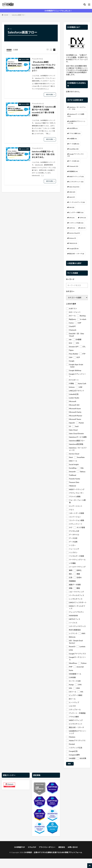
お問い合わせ (73, 847)
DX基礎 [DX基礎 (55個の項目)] (73, 139)
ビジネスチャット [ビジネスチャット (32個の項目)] (76, 182)
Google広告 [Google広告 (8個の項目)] (74, 249)
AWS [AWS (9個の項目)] (83, 228)
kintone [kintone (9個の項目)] (72, 238)
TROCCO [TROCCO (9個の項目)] (73, 243)
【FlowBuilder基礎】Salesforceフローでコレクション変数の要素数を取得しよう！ (44, 66)
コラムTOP (32, 847)
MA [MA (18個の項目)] (72, 207)
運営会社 (62, 847)
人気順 (15, 50)
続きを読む (50, 95)
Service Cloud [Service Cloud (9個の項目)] (74, 233)
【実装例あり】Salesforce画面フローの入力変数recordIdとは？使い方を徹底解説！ (44, 111)
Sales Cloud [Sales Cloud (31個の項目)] (74, 187)
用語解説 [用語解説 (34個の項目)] (73, 171)
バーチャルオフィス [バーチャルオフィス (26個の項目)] (77, 202)
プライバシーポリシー (47, 847)
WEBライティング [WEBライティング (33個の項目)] (76, 177)
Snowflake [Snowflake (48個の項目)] (74, 149)
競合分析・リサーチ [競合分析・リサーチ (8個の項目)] (77, 254)
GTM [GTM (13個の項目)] (83, 218)
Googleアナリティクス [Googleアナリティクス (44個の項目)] (75, 155)
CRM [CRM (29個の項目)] (72, 192)
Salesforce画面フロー (19, 15)
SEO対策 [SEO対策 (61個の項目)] (73, 128)
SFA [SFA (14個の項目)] (72, 218)
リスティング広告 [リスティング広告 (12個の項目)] (76, 223)
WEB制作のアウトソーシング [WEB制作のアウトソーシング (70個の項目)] (76, 122)
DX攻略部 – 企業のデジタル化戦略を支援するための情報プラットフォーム (53, 852)
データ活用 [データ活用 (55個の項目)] (74, 144)
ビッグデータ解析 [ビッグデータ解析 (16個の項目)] (76, 212)
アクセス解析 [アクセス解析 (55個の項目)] (75, 133)
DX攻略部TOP (20, 847)
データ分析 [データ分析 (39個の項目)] (74, 161)
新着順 (9, 50)
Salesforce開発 (25, 60)
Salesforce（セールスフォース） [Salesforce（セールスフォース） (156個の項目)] (76, 108)
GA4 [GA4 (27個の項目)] (72, 197)
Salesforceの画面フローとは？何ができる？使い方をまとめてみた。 (43, 154)
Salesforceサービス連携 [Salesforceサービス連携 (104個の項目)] (76, 115)
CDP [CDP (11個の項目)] (72, 228)
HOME (6, 15)
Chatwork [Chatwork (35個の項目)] (74, 166)
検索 (69, 764)
